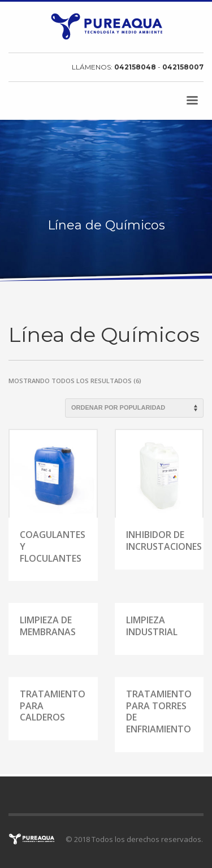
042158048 (136, 67)
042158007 (183, 67)
